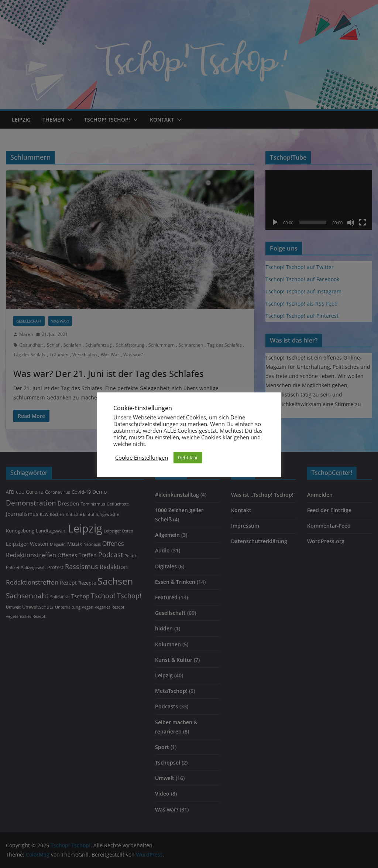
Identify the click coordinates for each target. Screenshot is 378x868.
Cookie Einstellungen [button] (142, 457)
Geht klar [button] (188, 457)
